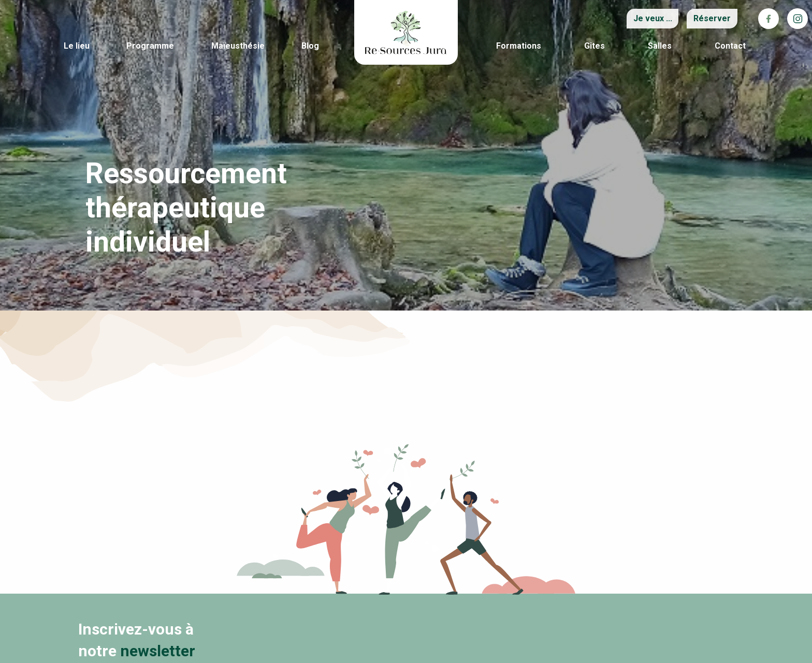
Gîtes (594, 46)
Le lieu (77, 46)
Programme (150, 46)
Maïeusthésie (238, 46)
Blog (310, 46)
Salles (660, 46)
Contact (730, 46)
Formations (519, 46)
